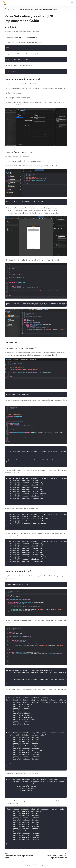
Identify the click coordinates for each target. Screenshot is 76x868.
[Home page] (6, 9)
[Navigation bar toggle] (72, 3)
